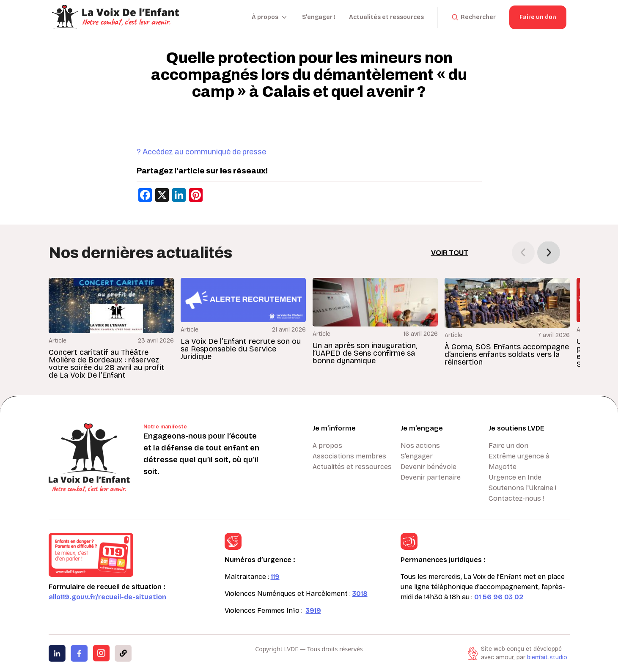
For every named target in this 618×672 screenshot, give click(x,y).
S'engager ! (319, 17)
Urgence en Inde (515, 477)
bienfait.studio (547, 657)
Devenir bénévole (428, 467)
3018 (360, 594)
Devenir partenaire (431, 477)
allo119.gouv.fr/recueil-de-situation (107, 597)
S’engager (417, 456)
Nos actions (420, 446)
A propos (327, 446)
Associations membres (349, 456)
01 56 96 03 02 (499, 597)
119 (275, 577)
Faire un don (538, 17)
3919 (313, 610)
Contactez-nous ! (516, 498)
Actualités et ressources (386, 17)
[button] (549, 252)
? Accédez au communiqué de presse (201, 152)
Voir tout (450, 253)
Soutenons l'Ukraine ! (522, 488)
